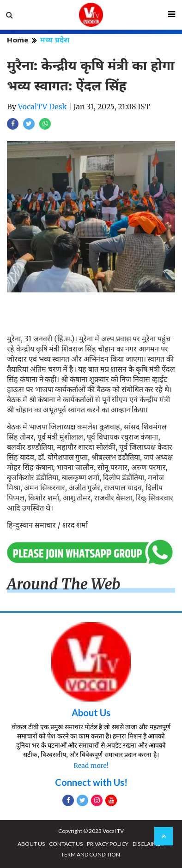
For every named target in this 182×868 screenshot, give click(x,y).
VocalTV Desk (42, 107)
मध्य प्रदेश (55, 40)
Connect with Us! (91, 782)
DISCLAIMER (148, 844)
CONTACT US (66, 844)
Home (18, 40)
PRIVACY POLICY (108, 844)
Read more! (91, 766)
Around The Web (64, 584)
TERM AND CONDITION (91, 854)
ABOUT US (31, 844)
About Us (91, 713)
